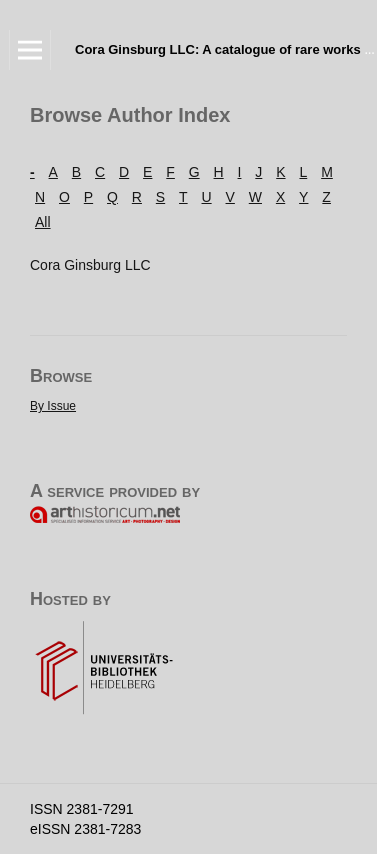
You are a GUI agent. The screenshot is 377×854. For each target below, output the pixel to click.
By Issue (53, 406)
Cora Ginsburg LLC (90, 265)
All (43, 222)
